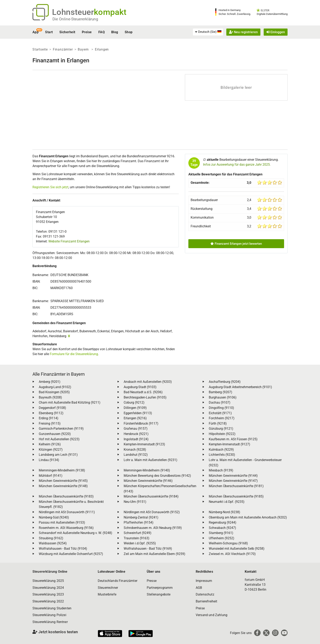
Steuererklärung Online (50, 572)
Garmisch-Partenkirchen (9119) (61, 429)
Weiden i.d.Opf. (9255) (140, 543)
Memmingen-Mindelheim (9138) (62, 470)
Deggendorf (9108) (52, 408)
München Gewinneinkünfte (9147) (233, 481)
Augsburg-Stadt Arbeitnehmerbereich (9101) (240, 387)
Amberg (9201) (50, 382)
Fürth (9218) (218, 423)
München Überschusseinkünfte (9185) (236, 496)
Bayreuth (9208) (50, 397)
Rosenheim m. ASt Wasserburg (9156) (66, 528)
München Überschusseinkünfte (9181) (236, 486)
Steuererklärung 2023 (48, 594)
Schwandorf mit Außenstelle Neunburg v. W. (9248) (76, 533)
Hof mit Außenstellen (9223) (59, 439)
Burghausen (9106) (223, 397)
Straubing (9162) (51, 538)
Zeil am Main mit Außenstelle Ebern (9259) (154, 554)
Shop (129, 32)
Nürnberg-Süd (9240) (54, 517)
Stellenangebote (159, 594)
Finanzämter (63, 49)
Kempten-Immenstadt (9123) (144, 444)
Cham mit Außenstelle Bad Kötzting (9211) (70, 402)
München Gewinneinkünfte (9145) (63, 481)
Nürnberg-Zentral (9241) (141, 517)
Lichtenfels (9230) (222, 455)
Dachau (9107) (220, 402)
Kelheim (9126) (50, 444)
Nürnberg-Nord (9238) (224, 512)
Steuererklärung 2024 (48, 588)
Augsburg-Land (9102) (55, 387)
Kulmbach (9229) (221, 450)
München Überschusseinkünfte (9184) (151, 496)
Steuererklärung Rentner (50, 622)
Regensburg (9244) (223, 522)
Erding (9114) (49, 418)
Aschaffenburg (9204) (225, 382)
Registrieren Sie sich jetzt (50, 187)
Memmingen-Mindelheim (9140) (147, 470)
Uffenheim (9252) (222, 538)
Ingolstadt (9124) (136, 439)
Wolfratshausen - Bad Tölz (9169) (148, 549)
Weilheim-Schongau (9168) (228, 543)
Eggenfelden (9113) (138, 413)
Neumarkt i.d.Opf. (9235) (227, 502)
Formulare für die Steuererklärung (74, 354)
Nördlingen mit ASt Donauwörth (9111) (67, 512)
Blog (115, 32)
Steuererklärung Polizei (49, 615)
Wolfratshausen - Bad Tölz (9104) (63, 549)
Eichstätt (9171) (220, 413)
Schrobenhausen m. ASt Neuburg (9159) (153, 528)
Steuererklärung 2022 (48, 601)
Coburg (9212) (134, 402)
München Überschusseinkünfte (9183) (66, 496)
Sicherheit (67, 32)
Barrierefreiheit (207, 601)
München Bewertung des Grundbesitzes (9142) (157, 476)
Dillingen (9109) (135, 408)
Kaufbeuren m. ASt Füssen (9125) (233, 439)
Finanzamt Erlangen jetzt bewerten (236, 244)
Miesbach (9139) (221, 470)
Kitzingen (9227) (51, 450)
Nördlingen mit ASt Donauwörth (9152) (152, 512)
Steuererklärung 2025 (48, 581)
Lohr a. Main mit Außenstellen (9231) (151, 460)
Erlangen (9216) (135, 418)
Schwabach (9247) (222, 528)
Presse (152, 581)
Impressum (204, 581)
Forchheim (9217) (222, 418)
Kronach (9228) (135, 450)
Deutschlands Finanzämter (118, 581)
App (36, 32)
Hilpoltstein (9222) (222, 434)
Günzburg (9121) (221, 429)
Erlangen (102, 49)
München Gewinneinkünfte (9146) (148, 481)
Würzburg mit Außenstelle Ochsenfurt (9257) (71, 554)
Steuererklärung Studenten (52, 608)
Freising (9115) (50, 423)
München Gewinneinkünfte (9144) (233, 476)
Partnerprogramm (160, 588)
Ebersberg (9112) (51, 413)
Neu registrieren (243, 32)
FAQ (102, 32)
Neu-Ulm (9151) (135, 502)
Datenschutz (205, 594)
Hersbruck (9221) (136, 434)
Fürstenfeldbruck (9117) (141, 423)
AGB (199, 588)
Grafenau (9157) (136, 429)
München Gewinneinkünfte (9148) (63, 486)
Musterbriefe (107, 594)
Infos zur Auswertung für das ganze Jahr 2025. (237, 165)
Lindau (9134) (49, 460)
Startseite (40, 49)
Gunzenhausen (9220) (55, 434)
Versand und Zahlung (212, 615)
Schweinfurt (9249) (138, 533)
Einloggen (276, 32)
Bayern (84, 49)
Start (49, 32)
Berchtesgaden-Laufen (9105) (145, 397)
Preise (87, 32)
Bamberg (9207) (221, 392)
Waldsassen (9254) (53, 543)
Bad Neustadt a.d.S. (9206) (143, 392)
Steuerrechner (108, 588)
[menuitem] (208, 32)
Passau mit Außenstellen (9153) (62, 522)
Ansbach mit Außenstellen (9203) (148, 382)
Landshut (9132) (136, 455)
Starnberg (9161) (221, 533)
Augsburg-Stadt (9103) (140, 387)
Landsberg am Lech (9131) (58, 455)
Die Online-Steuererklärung (75, 19)
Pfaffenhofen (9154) (139, 522)
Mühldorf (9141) (51, 476)
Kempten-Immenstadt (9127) (229, 444)
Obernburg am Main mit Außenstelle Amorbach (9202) (248, 517)
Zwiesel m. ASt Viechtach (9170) (232, 554)
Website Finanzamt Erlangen (69, 241)
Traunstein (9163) (137, 538)
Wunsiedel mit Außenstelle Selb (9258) (237, 549)
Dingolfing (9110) (221, 408)
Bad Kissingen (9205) (54, 392)
